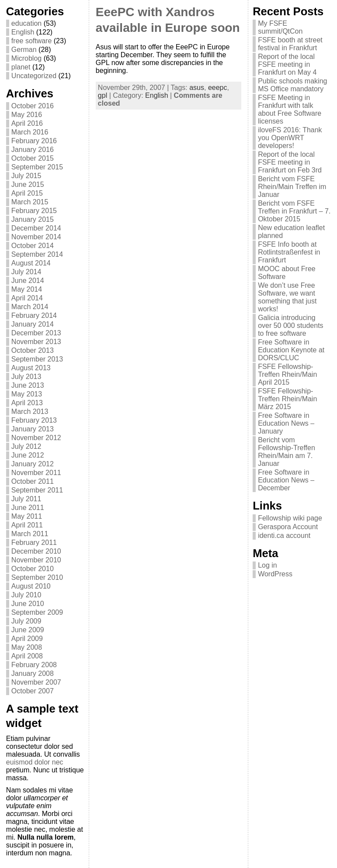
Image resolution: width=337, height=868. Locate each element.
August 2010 (31, 586)
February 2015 (34, 211)
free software (31, 41)
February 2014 (34, 315)
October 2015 (33, 158)
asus (197, 88)
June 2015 (28, 184)
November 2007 (36, 682)
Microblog (26, 58)
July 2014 (26, 272)
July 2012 (26, 446)
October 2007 (33, 691)
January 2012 (33, 464)
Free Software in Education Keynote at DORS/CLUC (291, 350)
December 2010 (36, 551)
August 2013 (31, 368)
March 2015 (30, 202)
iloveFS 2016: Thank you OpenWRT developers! (290, 138)
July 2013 (26, 377)
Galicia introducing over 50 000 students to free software (290, 325)
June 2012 (28, 455)
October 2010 (33, 569)
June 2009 (28, 630)
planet (21, 67)
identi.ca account (284, 536)
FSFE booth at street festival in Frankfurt (290, 44)
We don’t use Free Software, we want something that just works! (287, 297)
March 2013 (30, 412)
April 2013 (27, 403)
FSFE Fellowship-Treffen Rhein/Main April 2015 (287, 374)
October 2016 (33, 106)
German (24, 50)
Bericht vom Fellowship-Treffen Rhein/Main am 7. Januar (287, 452)
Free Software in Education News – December (286, 480)
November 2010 (36, 560)
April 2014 (27, 298)
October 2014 (33, 246)
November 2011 (36, 473)
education (26, 23)
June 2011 (28, 508)
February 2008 (34, 665)
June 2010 (28, 604)
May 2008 (27, 647)
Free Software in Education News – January (286, 423)
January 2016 (33, 150)
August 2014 (31, 263)
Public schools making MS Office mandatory (292, 85)
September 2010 (37, 577)
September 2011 (37, 490)
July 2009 (26, 621)
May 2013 (27, 394)
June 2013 (28, 385)
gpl (102, 95)
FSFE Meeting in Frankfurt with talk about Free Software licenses (290, 109)
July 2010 (26, 595)
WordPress (275, 574)
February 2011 (34, 542)
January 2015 (33, 219)
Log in (268, 565)
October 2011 (33, 481)
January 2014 (33, 324)
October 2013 (33, 350)
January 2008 (33, 673)
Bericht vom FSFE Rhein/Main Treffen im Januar (292, 187)
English (23, 32)
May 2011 (27, 516)
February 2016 (34, 141)
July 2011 (26, 499)
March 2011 (30, 534)
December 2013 (36, 333)
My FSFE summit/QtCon (280, 27)
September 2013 (37, 359)
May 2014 (27, 289)
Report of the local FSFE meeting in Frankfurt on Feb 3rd (290, 162)
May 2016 (27, 115)
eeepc (218, 88)
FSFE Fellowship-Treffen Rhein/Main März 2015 (287, 399)
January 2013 (33, 429)
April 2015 (27, 193)
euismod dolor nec (35, 762)
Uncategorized (34, 76)
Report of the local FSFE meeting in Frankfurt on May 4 (287, 64)
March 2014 (30, 307)
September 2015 (37, 167)
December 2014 (36, 228)
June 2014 (28, 281)
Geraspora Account (288, 527)
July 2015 (26, 176)
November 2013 (36, 342)
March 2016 (30, 132)
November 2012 (36, 438)
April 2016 (27, 123)
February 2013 (34, 420)
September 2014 (37, 254)
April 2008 (27, 656)
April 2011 (27, 525)
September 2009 (37, 612)
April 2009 (27, 639)
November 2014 (36, 237)
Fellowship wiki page (290, 518)
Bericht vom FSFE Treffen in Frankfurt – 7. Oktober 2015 (294, 211)
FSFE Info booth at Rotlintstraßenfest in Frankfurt (289, 252)
